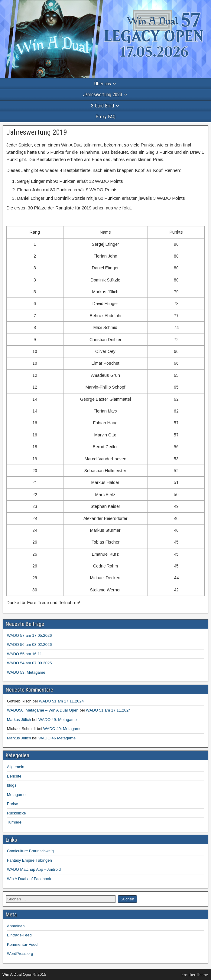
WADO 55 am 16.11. (25, 654)
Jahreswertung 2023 (103, 95)
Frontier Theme (195, 975)
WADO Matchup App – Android (34, 869)
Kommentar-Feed (22, 944)
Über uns (103, 84)
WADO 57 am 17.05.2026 (29, 635)
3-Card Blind (102, 106)
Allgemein (16, 767)
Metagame (16, 795)
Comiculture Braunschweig (30, 851)
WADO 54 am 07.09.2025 (29, 663)
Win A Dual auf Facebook (29, 879)
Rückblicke (16, 813)
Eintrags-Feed (19, 935)
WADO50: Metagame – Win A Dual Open (43, 710)
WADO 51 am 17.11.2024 (61, 701)
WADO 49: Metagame (58, 720)
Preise (13, 804)
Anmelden (16, 926)
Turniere (14, 822)
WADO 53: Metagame (26, 672)
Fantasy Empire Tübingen (29, 860)
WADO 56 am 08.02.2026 (29, 645)
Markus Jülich (19, 720)
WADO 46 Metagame (57, 738)
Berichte (14, 776)
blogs (12, 785)
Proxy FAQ (105, 117)
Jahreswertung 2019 (37, 132)
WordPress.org (20, 954)
